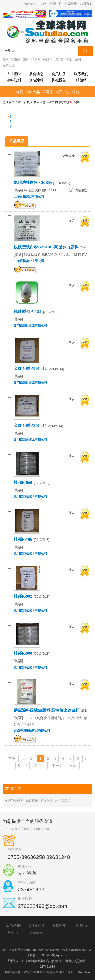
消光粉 (36, 59)
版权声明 (59, 925)
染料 (78, 59)
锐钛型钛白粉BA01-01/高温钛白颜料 (46, 247)
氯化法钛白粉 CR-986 (33, 182)
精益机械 (32, 801)
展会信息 (36, 74)
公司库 (48, 92)
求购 (76, 92)
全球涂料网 (14, 925)
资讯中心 (63, 92)
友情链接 (36, 933)
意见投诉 (81, 925)
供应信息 (40, 102)
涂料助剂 (14, 80)
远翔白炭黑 (63, 801)
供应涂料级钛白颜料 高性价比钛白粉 (47, 710)
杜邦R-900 (23, 653)
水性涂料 (36, 80)
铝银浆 (16, 59)
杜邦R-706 (23, 539)
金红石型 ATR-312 (31, 368)
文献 (43, 4)
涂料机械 (9, 65)
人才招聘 (14, 74)
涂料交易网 (51, 972)
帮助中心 (14, 933)
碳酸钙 (48, 59)
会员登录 (71, 4)
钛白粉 (59, 59)
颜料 (26, 59)
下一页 (57, 766)
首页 (20, 92)
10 (35, 766)
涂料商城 (36, 972)
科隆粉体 (47, 801)
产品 (8, 51)
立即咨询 (27, 873)
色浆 (6, 59)
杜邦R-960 (23, 482)
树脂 (69, 59)
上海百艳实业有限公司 (29, 196)
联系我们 (86, 4)
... (44, 766)
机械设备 (59, 80)
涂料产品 (33, 92)
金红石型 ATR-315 (30, 425)
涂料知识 (30, 4)
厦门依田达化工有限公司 (30, 326)
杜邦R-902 (23, 596)
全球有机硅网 (14, 801)
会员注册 (55, 4)
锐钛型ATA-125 (28, 312)
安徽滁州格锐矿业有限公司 (32, 730)
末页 (73, 766)
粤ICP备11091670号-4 (74, 972)
